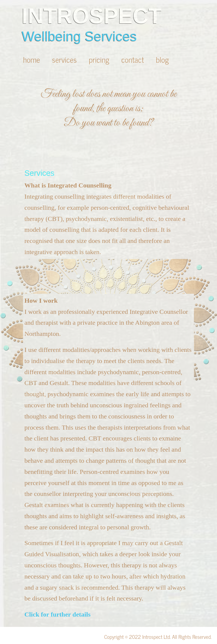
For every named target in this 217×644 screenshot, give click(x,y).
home (33, 59)
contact (134, 59)
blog (162, 59)
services (65, 59)
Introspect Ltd (156, 637)
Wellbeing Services (79, 36)
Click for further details (58, 614)
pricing (100, 59)
